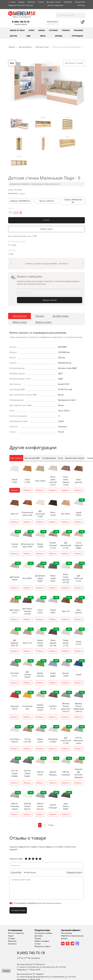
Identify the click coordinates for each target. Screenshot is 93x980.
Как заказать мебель (43, 933)
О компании (15, 930)
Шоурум (22, 2)
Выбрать (27, 490)
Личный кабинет (71, 930)
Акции (13, 2)
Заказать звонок (21, 24)
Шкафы (42, 30)
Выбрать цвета (46, 229)
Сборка (38, 938)
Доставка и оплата (54, 2)
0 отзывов (21, 193)
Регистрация (67, 933)
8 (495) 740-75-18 (21, 22)
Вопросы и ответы (43, 946)
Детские (13, 36)
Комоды (59, 36)
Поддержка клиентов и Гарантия (21, 5)
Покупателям (80, 2)
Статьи (38, 944)
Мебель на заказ (17, 30)
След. (51, 825)
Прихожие (78, 30)
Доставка (39, 936)
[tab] (20, 316)
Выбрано (15, 490)
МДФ (29, 36)
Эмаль (43, 36)
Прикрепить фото (74, 873)
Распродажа (77, 36)
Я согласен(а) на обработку (38, 903)
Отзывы (41, 2)
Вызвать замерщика (55, 5)
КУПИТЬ (47, 220)
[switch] (11, 903)
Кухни (31, 30)
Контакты (81, 5)
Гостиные (53, 30)
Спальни (66, 30)
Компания (31, 2)
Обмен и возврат (42, 941)
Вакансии (12, 941)
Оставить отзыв (18, 910)
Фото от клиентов (16, 933)
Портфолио (68, 2)
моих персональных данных (50, 903)
